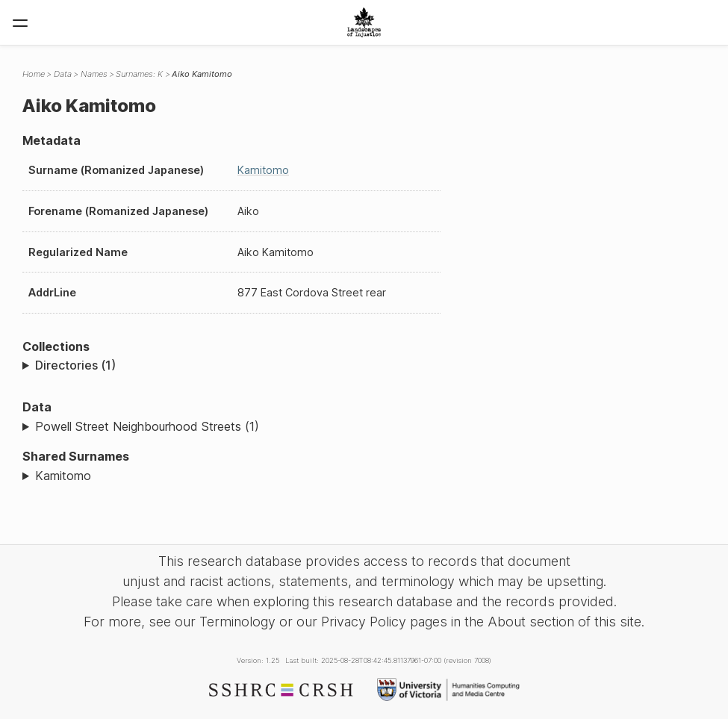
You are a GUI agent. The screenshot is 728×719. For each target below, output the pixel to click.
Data (63, 74)
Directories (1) (75, 365)
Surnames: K (139, 74)
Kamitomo (263, 170)
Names (94, 74)
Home (34, 74)
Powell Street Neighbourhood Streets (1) (147, 426)
